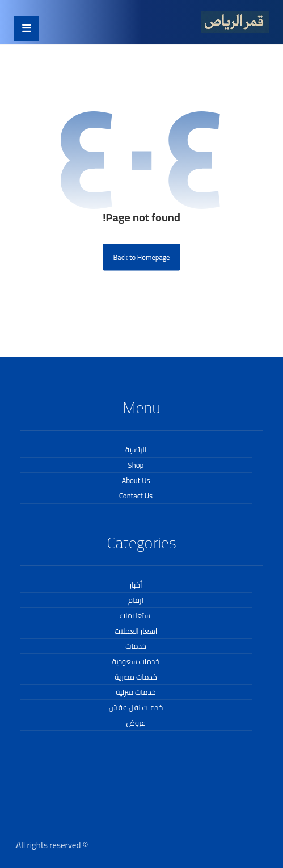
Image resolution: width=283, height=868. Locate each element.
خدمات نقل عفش (136, 707)
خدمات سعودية (136, 661)
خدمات (136, 646)
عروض (136, 723)
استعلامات (136, 615)
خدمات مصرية (136, 677)
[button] (27, 28)
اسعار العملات (136, 631)
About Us (136, 480)
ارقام (136, 600)
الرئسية (136, 450)
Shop (136, 465)
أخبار (136, 585)
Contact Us (136, 496)
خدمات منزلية (136, 692)
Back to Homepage (142, 257)
